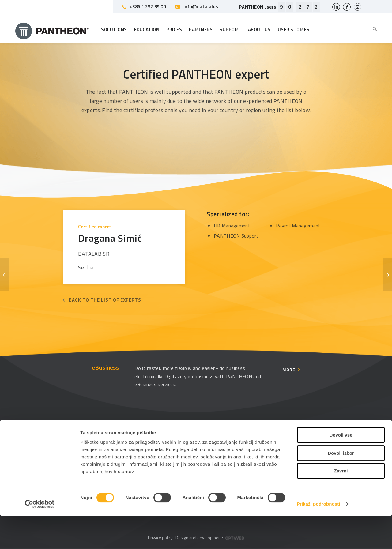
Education (122, 441)
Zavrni (341, 504)
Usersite (311, 441)
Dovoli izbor (341, 486)
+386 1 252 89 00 (144, 7)
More (289, 369)
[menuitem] (373, 30)
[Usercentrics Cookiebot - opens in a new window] (40, 537)
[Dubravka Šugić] (387, 275)
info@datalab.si (197, 7)
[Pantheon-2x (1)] (52, 30)
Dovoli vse (341, 468)
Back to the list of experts (105, 300)
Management (220, 441)
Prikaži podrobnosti (318, 537)
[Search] (373, 30)
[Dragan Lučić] (5, 275)
